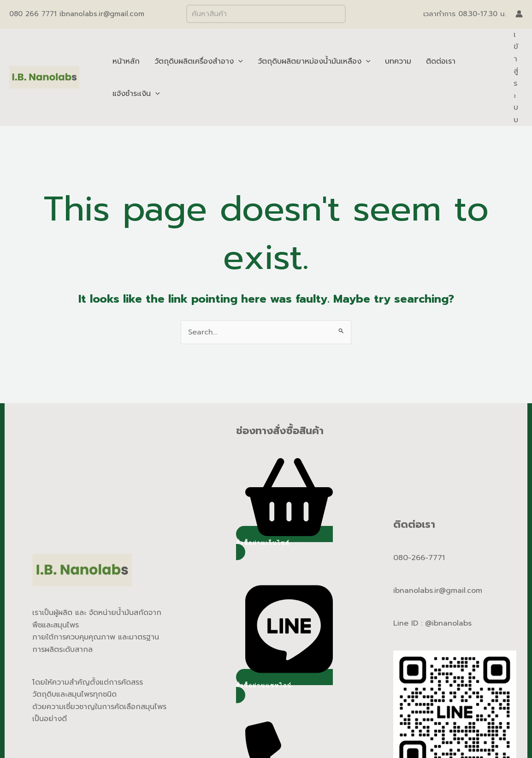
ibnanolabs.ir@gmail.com (438, 591)
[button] (284, 543)
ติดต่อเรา (441, 61)
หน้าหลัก (126, 61)
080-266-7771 (419, 558)
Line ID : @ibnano (425, 623)
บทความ (398, 61)
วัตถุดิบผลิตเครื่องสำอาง (199, 61)
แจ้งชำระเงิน (136, 94)
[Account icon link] (519, 14)
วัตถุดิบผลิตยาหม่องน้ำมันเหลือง (314, 61)
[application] (238, 61)
